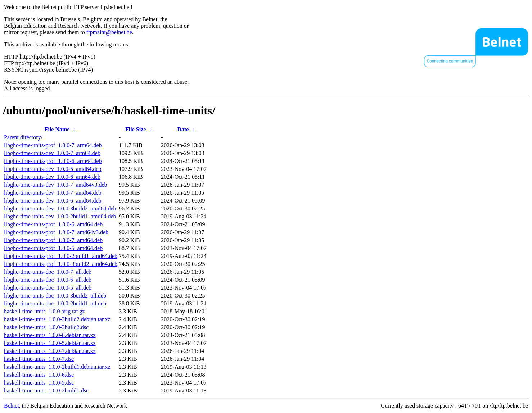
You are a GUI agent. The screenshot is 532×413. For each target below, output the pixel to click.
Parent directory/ (23, 137)
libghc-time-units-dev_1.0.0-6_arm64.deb (52, 177)
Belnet (12, 406)
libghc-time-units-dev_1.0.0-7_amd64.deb (53, 193)
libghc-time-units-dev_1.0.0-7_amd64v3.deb (56, 185)
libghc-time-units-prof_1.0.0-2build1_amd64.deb (61, 256)
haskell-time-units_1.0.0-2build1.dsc (46, 391)
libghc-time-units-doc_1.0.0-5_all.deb (48, 288)
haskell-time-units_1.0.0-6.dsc (39, 375)
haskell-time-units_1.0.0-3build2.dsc (46, 327)
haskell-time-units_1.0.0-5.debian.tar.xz (50, 343)
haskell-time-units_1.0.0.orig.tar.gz (44, 311)
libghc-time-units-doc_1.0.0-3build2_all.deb (55, 296)
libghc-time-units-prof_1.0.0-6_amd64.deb (53, 224)
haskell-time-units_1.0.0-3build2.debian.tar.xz (57, 319)
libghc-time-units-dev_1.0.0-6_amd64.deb (53, 201)
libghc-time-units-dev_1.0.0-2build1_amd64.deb (60, 216)
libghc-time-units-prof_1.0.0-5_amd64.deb (53, 248)
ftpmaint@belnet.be (109, 32)
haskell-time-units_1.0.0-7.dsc (39, 359)
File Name (57, 129)
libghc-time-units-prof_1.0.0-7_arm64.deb (53, 145)
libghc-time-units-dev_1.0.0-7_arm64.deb (52, 153)
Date (183, 129)
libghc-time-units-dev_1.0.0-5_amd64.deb (53, 169)
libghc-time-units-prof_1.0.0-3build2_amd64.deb (61, 264)
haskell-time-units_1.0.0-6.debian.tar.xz (50, 335)
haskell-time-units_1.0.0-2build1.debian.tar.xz (57, 367)
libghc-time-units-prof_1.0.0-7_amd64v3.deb (56, 232)
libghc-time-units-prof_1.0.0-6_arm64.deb (53, 161)
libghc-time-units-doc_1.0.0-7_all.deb (48, 272)
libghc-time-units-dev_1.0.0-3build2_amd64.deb (60, 208)
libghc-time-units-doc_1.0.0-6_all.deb (48, 280)
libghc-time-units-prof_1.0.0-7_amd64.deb (53, 240)
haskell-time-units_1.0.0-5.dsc (39, 383)
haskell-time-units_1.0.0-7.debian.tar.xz (50, 351)
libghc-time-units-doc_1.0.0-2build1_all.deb (55, 303)
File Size (136, 129)
